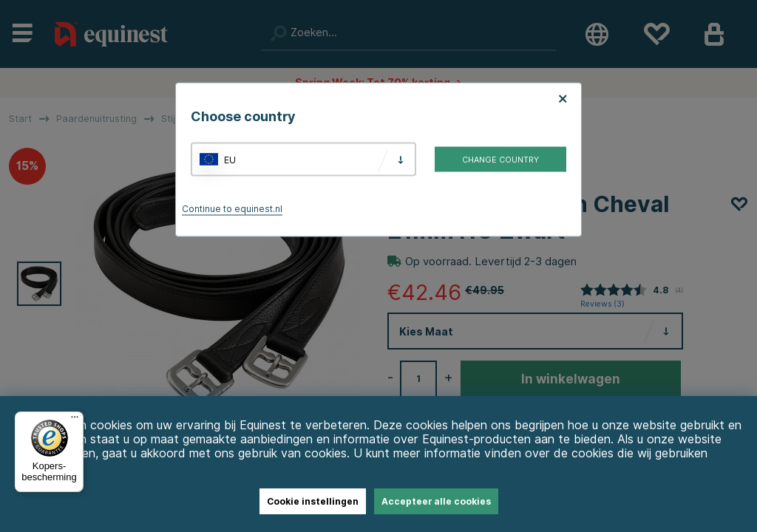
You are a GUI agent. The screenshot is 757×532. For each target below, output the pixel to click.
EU (230, 159)
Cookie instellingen (313, 501)
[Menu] (75, 420)
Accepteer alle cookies (436, 501)
